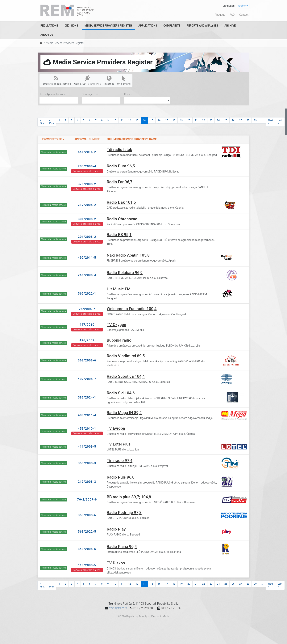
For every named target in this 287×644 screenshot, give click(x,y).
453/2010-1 (87, 429)
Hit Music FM (119, 289)
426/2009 (87, 340)
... (262, 120)
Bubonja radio (119, 340)
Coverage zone (90, 94)
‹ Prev (52, 122)
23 (211, 120)
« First (42, 122)
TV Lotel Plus (119, 444)
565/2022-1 (87, 294)
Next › (270, 122)
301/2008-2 (87, 219)
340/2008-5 (87, 549)
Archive (230, 26)
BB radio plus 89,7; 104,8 (129, 497)
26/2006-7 (87, 309)
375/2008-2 (87, 184)
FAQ (232, 15)
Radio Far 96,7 (120, 182)
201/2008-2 (87, 237)
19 (181, 120)
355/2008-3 (87, 463)
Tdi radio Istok (119, 150)
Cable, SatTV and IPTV (88, 80)
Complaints (172, 26)
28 (248, 120)
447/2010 (87, 325)
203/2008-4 (87, 166)
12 (130, 120)
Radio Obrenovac (122, 219)
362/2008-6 (87, 360)
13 (137, 120)
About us (220, 15)
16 (159, 120)
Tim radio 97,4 (120, 461)
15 (152, 120)
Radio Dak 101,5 (121, 202)
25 (226, 120)
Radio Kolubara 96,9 (125, 273)
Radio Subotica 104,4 (126, 376)
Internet (109, 80)
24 (218, 120)
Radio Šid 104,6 (121, 393)
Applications (148, 26)
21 (196, 120)
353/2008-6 (87, 515)
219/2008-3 (87, 482)
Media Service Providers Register (108, 26)
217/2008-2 (87, 205)
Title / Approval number (53, 94)
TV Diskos (116, 563)
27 (241, 120)
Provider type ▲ (54, 139)
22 (204, 120)
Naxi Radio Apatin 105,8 (128, 255)
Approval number (87, 139)
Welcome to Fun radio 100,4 (132, 309)
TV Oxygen (116, 325)
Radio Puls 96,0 (121, 477)
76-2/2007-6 (87, 499)
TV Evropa (116, 428)
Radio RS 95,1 (119, 235)
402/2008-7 (87, 379)
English (242, 6)
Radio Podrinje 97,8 (124, 513)
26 (233, 120)
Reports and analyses (202, 26)
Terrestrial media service (56, 80)
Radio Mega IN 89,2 (124, 413)
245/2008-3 (87, 275)
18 (174, 120)
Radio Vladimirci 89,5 (126, 356)
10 (115, 120)
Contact (244, 15)
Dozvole (129, 94)
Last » (280, 122)
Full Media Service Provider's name (132, 139)
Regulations (49, 26)
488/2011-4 (87, 415)
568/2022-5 (87, 532)
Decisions (71, 26)
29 (255, 120)
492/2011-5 (87, 258)
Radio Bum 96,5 (121, 166)
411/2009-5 (87, 447)
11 (122, 120)
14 (144, 120)
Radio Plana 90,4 (122, 547)
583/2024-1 (87, 397)
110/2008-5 (87, 565)
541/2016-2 (87, 152)
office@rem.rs (118, 608)
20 (189, 120)
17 (167, 120)
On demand (124, 80)
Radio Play (116, 529)
